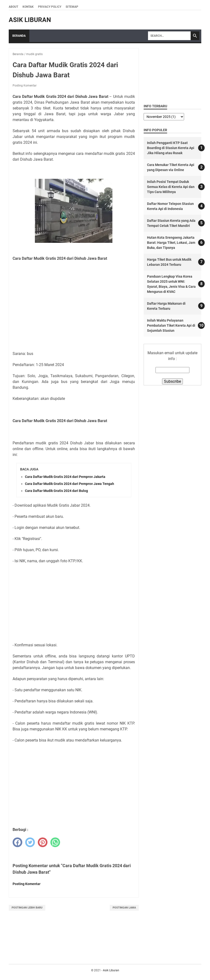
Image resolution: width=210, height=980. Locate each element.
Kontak (28, 7)
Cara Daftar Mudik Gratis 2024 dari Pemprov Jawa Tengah (70, 484)
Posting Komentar (25, 86)
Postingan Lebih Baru (27, 908)
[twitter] (30, 842)
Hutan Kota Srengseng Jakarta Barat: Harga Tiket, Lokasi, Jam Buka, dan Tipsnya (171, 243)
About (13, 7)
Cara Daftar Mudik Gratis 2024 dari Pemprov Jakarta (65, 477)
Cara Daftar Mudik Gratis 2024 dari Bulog (56, 491)
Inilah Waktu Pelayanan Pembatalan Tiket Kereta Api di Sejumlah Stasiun (171, 325)
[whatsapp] (55, 842)
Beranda (19, 36)
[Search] (169, 36)
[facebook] (17, 842)
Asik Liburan (30, 20)
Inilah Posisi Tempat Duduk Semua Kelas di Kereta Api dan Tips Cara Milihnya (171, 187)
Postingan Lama (124, 908)
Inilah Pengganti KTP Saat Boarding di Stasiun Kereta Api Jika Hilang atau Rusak (171, 148)
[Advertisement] (74, 301)
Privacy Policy (50, 7)
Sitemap (72, 7)
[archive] (164, 117)
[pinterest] (43, 842)
